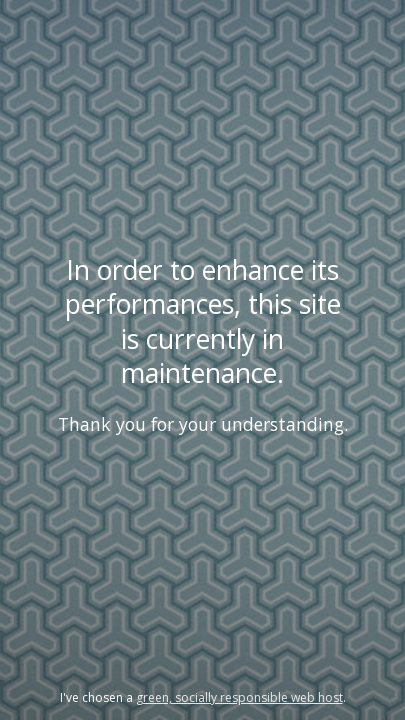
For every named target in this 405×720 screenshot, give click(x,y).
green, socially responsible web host (239, 697)
